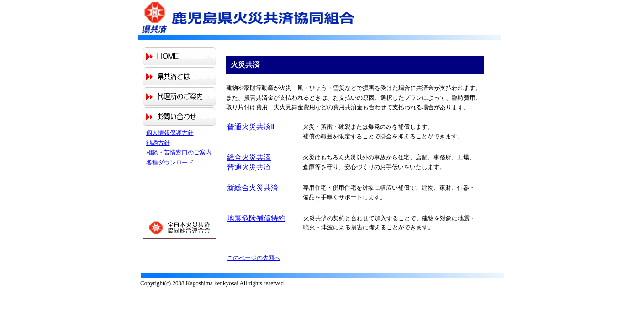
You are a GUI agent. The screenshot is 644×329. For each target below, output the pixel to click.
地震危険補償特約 (256, 218)
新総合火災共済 (253, 188)
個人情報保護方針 (170, 133)
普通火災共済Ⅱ (251, 127)
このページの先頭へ (254, 258)
